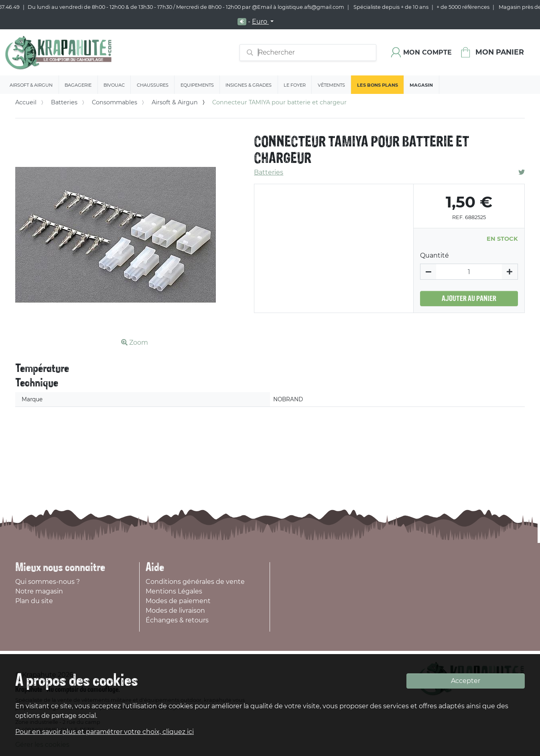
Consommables (115, 102)
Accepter (466, 681)
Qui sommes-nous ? (48, 582)
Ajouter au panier (469, 299)
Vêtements (331, 85)
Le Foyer (295, 85)
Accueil (26, 102)
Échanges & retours (177, 620)
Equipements (197, 85)
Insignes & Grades (249, 85)
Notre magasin (39, 591)
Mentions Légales (174, 591)
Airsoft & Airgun (31, 85)
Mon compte (427, 52)
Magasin (421, 85)
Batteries (64, 102)
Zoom (135, 342)
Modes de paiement (178, 601)
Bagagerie (78, 85)
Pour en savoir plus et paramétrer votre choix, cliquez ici (105, 732)
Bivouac (114, 85)
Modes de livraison (175, 611)
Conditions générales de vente (195, 582)
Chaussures (153, 85)
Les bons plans (378, 85)
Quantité (434, 255)
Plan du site (34, 601)
